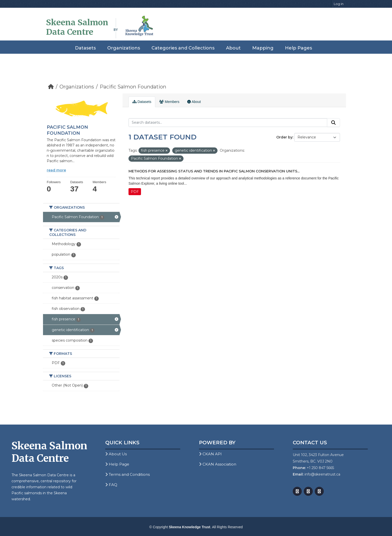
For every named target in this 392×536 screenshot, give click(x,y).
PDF (135, 192)
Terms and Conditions (127, 474)
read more (56, 170)
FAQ (111, 485)
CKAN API (210, 454)
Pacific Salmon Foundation (133, 87)
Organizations (124, 48)
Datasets (85, 48)
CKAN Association (218, 464)
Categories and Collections (183, 48)
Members (169, 102)
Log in (339, 4)
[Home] (51, 87)
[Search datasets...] (228, 123)
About (233, 48)
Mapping (263, 48)
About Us (116, 454)
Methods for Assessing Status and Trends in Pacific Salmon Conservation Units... (214, 171)
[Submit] (333, 123)
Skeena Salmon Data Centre (77, 27)
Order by (284, 137)
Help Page (117, 464)
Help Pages (298, 48)
